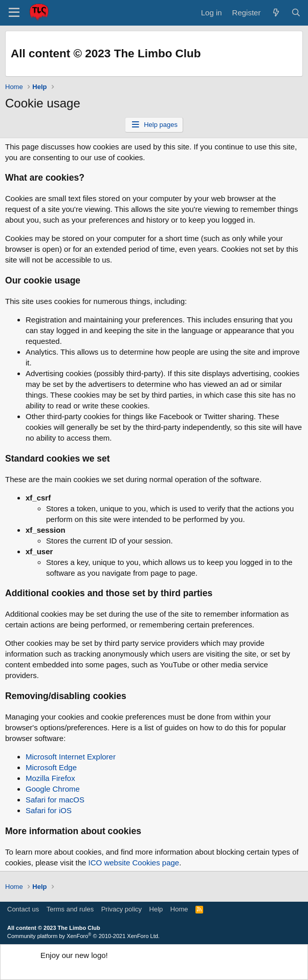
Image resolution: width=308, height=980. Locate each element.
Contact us (23, 909)
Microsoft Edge (51, 767)
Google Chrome (53, 789)
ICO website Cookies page (134, 863)
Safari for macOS (55, 800)
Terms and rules (70, 909)
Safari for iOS (49, 810)
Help (156, 909)
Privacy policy (122, 909)
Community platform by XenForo (83, 936)
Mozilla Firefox (50, 778)
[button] (14, 13)
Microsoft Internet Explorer (71, 757)
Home (179, 909)
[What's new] (276, 13)
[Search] (296, 13)
